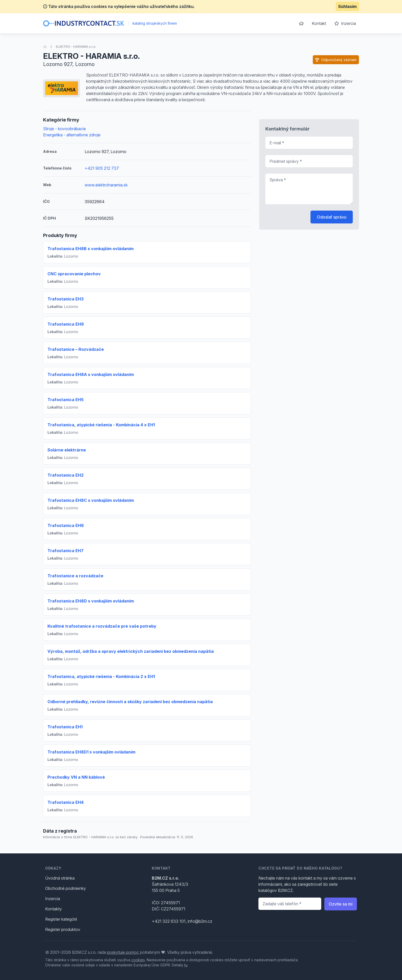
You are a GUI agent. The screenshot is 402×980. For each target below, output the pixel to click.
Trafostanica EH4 (66, 802)
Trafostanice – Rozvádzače (76, 349)
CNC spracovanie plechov (74, 274)
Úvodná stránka (60, 878)
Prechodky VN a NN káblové (76, 777)
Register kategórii (61, 919)
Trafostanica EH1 (65, 727)
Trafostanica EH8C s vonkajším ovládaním (91, 500)
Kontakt (319, 23)
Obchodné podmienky (66, 888)
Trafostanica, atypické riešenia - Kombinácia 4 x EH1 (101, 425)
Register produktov (63, 929)
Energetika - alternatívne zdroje (72, 135)
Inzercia (345, 23)
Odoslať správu (332, 217)
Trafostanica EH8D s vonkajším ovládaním (91, 601)
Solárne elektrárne (67, 450)
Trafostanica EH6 (66, 525)
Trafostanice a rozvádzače (75, 576)
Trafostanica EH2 (66, 475)
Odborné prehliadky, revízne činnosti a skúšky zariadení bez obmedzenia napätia (130, 702)
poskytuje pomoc (123, 952)
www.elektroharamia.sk (106, 185)
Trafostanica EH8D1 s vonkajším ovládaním (91, 752)
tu (186, 965)
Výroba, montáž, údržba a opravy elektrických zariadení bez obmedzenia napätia (131, 651)
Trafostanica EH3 (66, 299)
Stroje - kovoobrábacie (64, 129)
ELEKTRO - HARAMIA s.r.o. (76, 47)
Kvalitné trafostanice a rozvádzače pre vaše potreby (102, 626)
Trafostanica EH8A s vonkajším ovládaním (91, 374)
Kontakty (53, 909)
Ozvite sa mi (341, 904)
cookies (138, 960)
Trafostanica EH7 (66, 551)
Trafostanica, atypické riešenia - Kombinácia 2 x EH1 (101, 676)
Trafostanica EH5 (66, 400)
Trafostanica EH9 (66, 324)
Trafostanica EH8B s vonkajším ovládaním (91, 249)
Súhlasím (347, 6)
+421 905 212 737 (102, 168)
